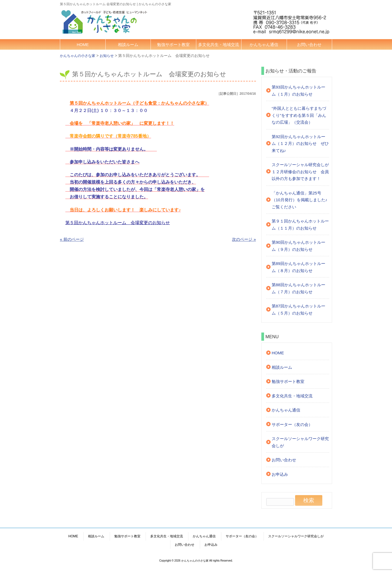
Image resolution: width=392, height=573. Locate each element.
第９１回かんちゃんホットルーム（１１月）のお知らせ (300, 225)
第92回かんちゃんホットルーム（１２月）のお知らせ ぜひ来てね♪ (300, 144)
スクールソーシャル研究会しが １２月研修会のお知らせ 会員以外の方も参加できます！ (300, 172)
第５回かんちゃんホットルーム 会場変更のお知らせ (118, 223)
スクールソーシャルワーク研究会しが (300, 442)
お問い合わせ (309, 45)
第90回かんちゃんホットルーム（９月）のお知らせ (298, 246)
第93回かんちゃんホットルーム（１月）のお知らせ (298, 91)
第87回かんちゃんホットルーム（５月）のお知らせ (298, 310)
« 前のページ (72, 239)
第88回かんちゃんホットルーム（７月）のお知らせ (298, 288)
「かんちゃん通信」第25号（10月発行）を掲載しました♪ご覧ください (299, 200)
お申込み (280, 474)
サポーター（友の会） (292, 424)
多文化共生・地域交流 (219, 45)
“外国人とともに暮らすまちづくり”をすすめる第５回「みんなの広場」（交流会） (299, 115)
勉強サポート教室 (173, 45)
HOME (83, 45)
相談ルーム (128, 45)
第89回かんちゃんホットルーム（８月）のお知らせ (298, 267)
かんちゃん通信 (264, 45)
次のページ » (244, 239)
